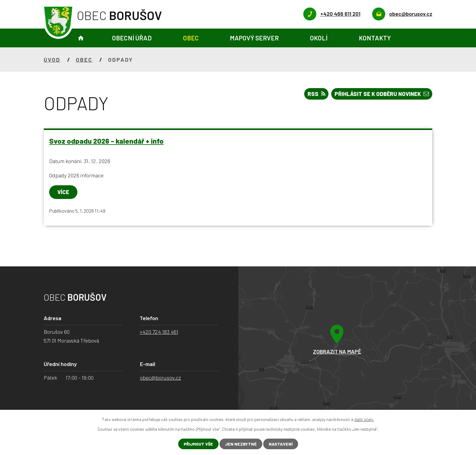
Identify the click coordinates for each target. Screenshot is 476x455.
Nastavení (281, 444)
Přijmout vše (198, 444)
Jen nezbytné (241, 444)
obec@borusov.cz (160, 378)
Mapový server (254, 38)
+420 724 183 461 (159, 332)
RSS (316, 94)
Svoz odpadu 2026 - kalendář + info (106, 141)
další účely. (364, 419)
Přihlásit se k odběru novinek (382, 94)
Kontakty (375, 38)
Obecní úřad (132, 38)
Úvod (81, 38)
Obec (191, 38)
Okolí (319, 38)
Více (63, 192)
